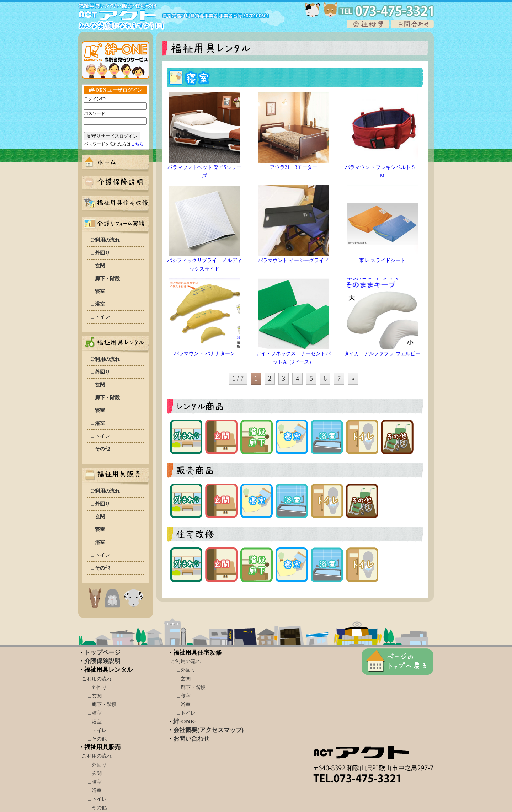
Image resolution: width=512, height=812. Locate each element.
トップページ (102, 653)
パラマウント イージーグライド (293, 260)
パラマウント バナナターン (204, 354)
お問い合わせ (191, 739)
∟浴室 (97, 304)
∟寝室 (97, 291)
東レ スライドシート (382, 260)
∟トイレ (100, 317)
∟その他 (100, 449)
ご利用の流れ (105, 240)
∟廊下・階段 (105, 278)
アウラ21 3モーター (294, 167)
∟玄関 (97, 266)
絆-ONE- (185, 722)
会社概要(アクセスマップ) (208, 730)
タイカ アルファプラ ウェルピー (382, 354)
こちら (137, 144)
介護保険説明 (102, 661)
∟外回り (100, 253)
